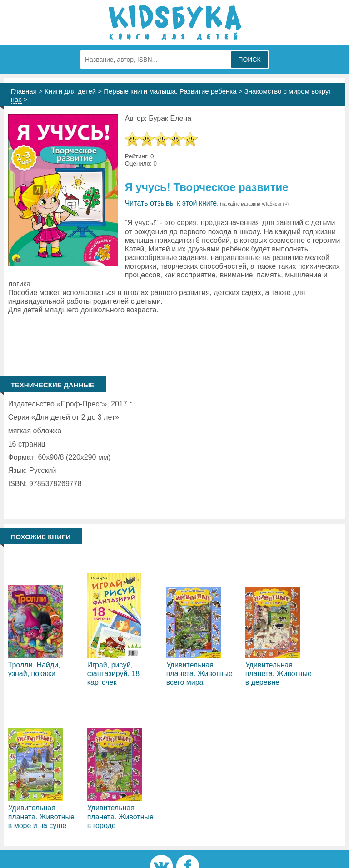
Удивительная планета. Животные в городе (120, 816)
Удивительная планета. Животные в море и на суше (41, 816)
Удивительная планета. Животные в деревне (279, 674)
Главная (24, 91)
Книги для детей (70, 91)
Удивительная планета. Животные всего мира (199, 674)
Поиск (249, 60)
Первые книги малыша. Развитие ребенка (170, 91)
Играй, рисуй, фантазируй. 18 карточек (113, 674)
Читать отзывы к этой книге (171, 203)
